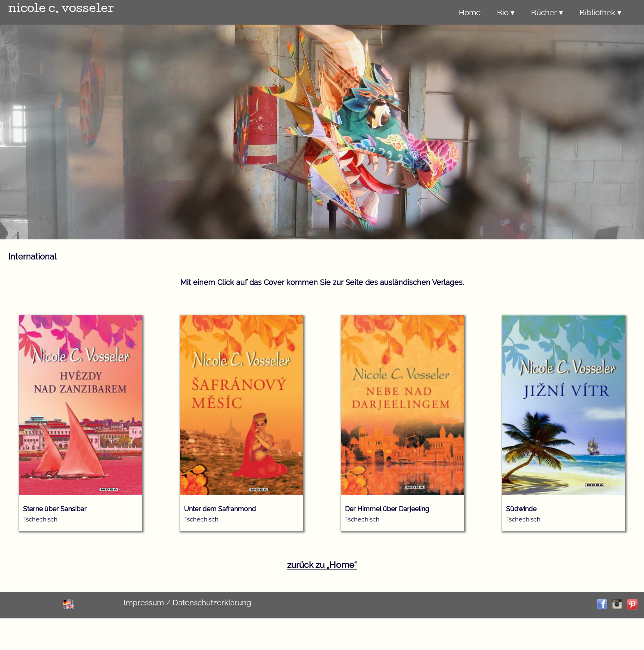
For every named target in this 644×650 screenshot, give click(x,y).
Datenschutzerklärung (212, 602)
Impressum (144, 602)
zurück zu (322, 565)
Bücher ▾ (547, 12)
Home (470, 12)
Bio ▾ (506, 12)
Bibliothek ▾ (600, 12)
